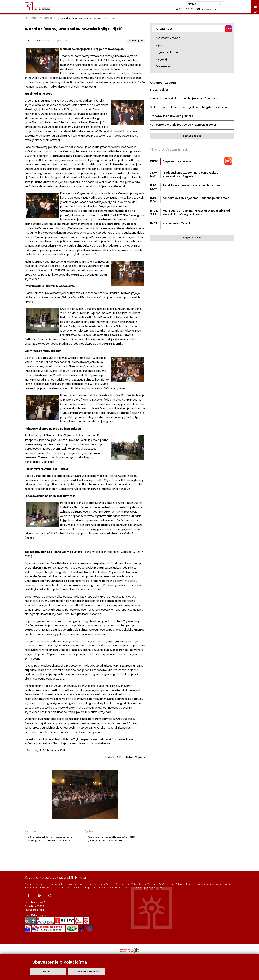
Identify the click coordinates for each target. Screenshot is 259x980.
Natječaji (162, 60)
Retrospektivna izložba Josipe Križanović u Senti (183, 125)
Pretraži (217, 4)
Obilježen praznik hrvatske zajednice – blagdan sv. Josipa (189, 108)
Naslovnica (30, 18)
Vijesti (160, 45)
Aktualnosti (46, 18)
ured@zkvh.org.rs (36, 915)
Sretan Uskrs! (159, 90)
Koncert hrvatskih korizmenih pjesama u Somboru (184, 99)
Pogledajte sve (192, 136)
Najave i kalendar (167, 52)
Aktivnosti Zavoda (168, 38)
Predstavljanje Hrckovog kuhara (172, 116)
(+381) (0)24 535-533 (179, 10)
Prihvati (48, 972)
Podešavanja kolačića (86, 972)
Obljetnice (163, 67)
